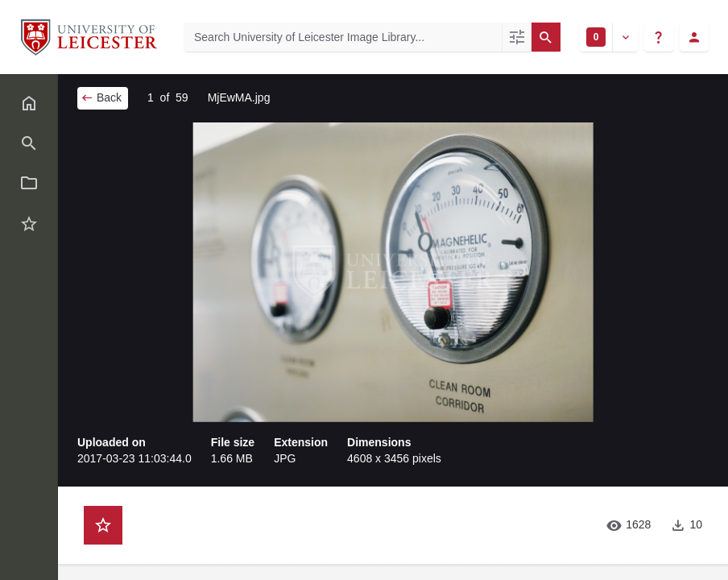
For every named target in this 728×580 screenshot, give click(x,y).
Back (101, 97)
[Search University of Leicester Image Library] (343, 37)
